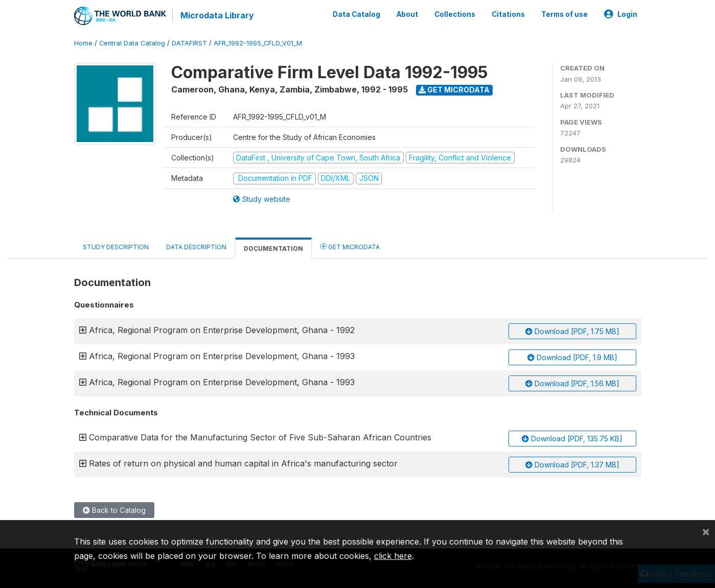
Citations (508, 14)
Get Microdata (454, 90)
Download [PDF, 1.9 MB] (572, 357)
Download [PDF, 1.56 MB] (572, 383)
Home (83, 43)
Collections (455, 14)
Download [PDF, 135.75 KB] (572, 439)
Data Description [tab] (196, 247)
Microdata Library (217, 15)
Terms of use (564, 14)
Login (621, 14)
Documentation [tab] (273, 249)
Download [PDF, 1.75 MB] (572, 331)
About (407, 14)
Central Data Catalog (132, 43)
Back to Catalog (114, 510)
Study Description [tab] (116, 247)
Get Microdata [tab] (350, 246)
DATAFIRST (189, 43)
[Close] (706, 531)
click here (393, 556)
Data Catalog (356, 14)
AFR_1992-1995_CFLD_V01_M (258, 43)
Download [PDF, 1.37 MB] (572, 465)
